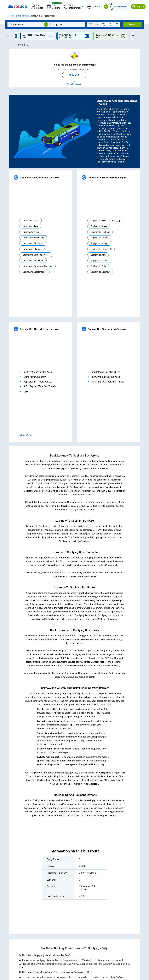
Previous (7, 36)
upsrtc (27, 391)
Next (137, 36)
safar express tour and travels (40, 386)
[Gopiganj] (66, 24)
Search (132, 24)
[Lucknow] (26, 24)
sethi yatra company (35, 377)
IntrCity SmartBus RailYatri (38, 372)
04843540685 (121, 7)
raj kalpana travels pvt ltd (38, 382)
